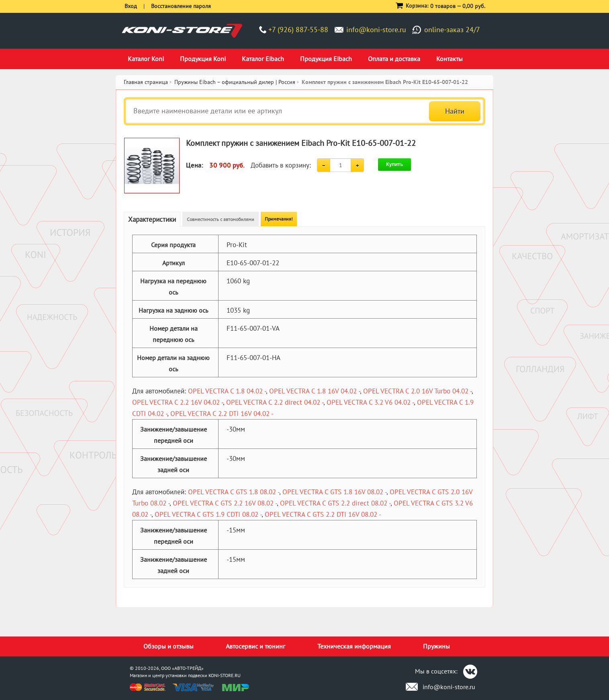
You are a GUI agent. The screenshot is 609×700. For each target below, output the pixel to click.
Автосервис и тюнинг (255, 646)
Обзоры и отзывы (169, 646)
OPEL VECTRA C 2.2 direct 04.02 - (275, 402)
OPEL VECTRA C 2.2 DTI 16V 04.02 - (222, 413)
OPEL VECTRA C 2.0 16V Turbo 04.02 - (417, 391)
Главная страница (146, 82)
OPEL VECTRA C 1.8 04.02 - (227, 391)
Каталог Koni (146, 59)
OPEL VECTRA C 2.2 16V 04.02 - (178, 402)
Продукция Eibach (326, 59)
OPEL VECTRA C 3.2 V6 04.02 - (370, 402)
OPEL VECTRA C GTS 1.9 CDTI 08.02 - (208, 514)
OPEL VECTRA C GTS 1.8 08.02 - (234, 492)
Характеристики (152, 219)
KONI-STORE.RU (225, 675)
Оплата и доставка (394, 59)
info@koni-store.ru (376, 30)
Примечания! (279, 219)
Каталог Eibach (263, 59)
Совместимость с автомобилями (221, 219)
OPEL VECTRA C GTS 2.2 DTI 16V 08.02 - (323, 514)
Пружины (436, 646)
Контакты (450, 59)
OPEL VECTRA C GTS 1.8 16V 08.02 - (334, 492)
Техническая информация (354, 646)
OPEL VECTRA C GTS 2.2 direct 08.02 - (335, 503)
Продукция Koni (203, 59)
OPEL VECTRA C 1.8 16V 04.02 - (315, 391)
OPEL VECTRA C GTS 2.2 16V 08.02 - (225, 503)
